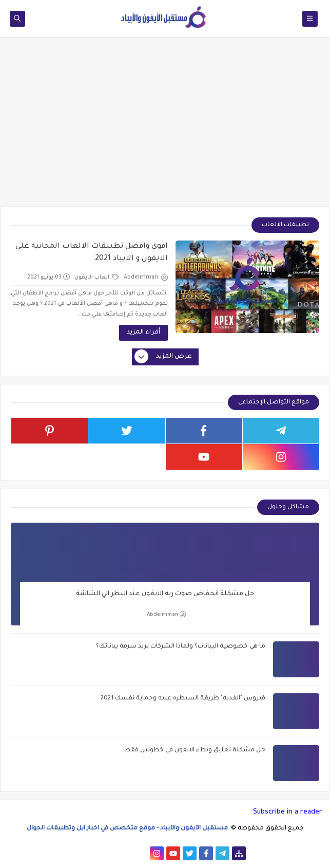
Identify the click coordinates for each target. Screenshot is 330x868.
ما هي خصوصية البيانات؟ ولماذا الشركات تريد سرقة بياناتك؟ (181, 647)
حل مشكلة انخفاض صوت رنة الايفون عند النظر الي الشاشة (165, 594)
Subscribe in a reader (288, 812)
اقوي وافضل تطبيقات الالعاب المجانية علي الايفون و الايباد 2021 (92, 253)
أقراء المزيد (143, 333)
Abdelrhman (166, 614)
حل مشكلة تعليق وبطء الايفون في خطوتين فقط (195, 751)
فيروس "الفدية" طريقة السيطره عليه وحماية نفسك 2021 (183, 699)
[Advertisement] (165, 127)
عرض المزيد (164, 357)
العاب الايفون (97, 278)
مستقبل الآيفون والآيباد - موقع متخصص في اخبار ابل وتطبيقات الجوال (128, 829)
